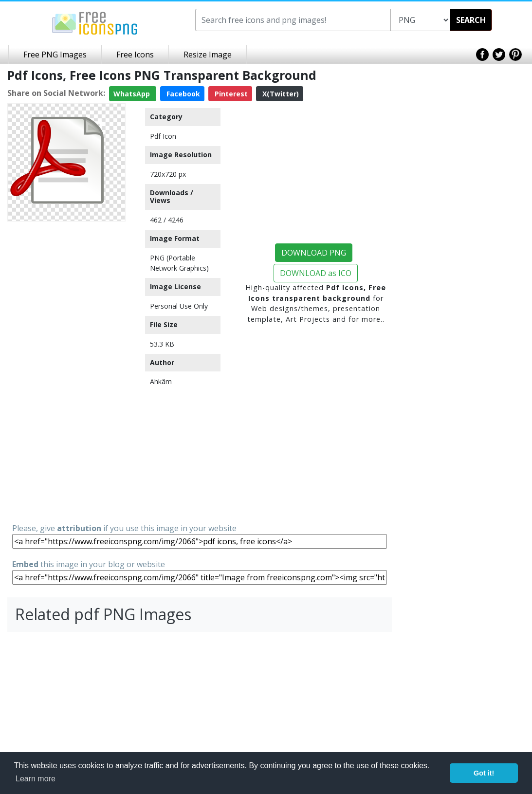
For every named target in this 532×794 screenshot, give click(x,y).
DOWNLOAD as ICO (316, 273)
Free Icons (135, 55)
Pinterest (230, 94)
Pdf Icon (163, 136)
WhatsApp (133, 94)
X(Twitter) (280, 94)
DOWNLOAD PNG (314, 253)
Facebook (182, 94)
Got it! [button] (484, 773)
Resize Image (208, 55)
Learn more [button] (36, 779)
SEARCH (471, 20)
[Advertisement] (66, 371)
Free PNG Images (55, 55)
